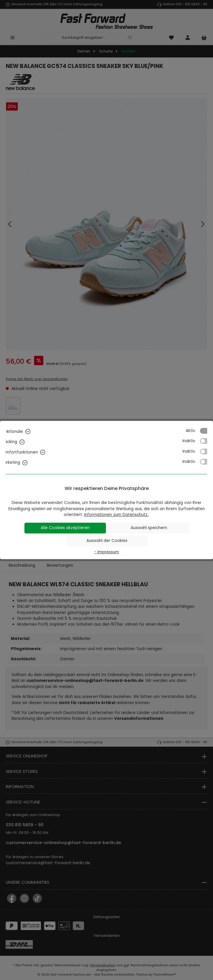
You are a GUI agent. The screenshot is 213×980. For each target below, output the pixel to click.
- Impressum (107, 552)
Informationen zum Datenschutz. (116, 515)
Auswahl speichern (149, 528)
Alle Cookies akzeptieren (65, 528)
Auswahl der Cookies (107, 541)
